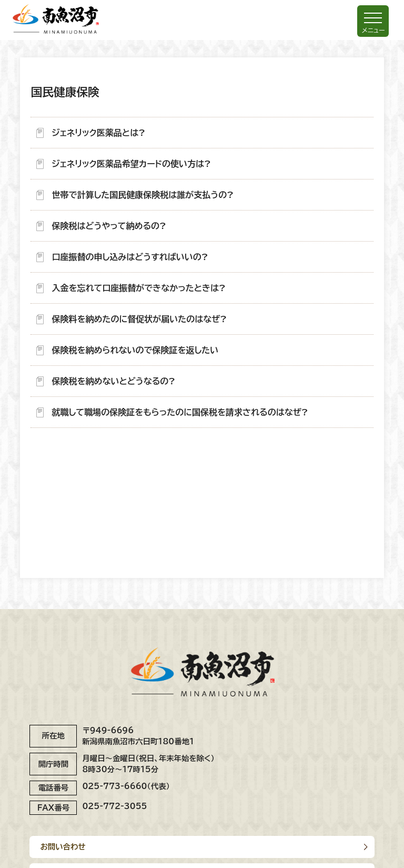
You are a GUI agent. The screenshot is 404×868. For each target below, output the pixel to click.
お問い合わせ (63, 847)
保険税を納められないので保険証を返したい (135, 350)
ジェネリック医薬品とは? (98, 133)
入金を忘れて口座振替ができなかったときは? (138, 288)
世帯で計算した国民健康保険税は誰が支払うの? (143, 195)
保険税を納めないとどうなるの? (113, 381)
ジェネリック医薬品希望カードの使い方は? (131, 164)
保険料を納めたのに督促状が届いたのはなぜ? (139, 319)
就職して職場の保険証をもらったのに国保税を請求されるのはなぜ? (180, 412)
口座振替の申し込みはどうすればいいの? (130, 257)
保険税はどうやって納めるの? (109, 226)
